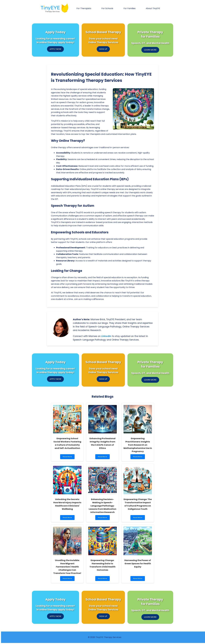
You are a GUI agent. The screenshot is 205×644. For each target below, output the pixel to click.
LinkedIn (106, 336)
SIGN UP (103, 49)
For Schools (107, 8)
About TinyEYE (153, 8)
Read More (68, 457)
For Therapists (84, 8)
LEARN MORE (150, 50)
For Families (129, 8)
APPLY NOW (55, 49)
